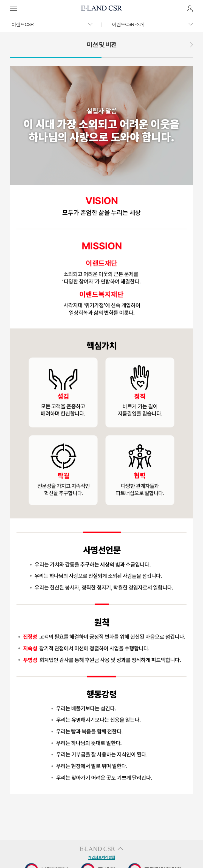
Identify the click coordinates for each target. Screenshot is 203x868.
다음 (191, 45)
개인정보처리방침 (102, 857)
